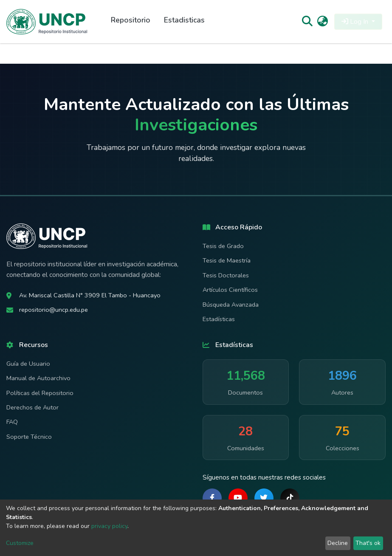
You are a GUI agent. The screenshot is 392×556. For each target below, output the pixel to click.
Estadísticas (219, 319)
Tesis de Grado (223, 246)
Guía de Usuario (28, 364)
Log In (356, 22)
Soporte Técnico (29, 437)
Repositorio (131, 20)
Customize (20, 543)
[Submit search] (307, 22)
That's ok (368, 543)
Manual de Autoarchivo (38, 378)
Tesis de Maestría (227, 260)
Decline (338, 543)
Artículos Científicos (230, 290)
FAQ (12, 422)
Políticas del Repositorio (40, 393)
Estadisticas (184, 20)
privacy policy (109, 526)
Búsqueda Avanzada (231, 305)
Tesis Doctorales (226, 275)
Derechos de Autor (32, 407)
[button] (323, 22)
